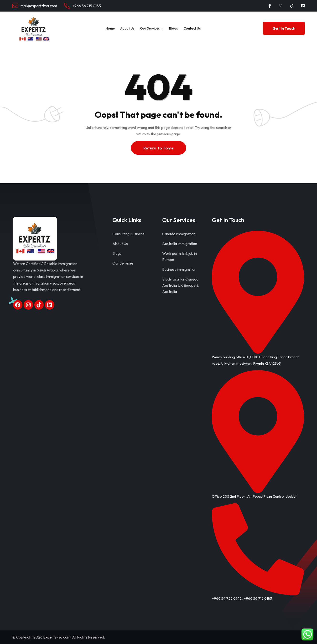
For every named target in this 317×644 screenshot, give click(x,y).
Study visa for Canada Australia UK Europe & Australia (180, 285)
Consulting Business (128, 234)
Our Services (150, 28)
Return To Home (158, 148)
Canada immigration (179, 234)
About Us (127, 28)
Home (110, 28)
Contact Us (192, 28)
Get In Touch (284, 28)
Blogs (174, 28)
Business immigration (179, 269)
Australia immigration (180, 244)
